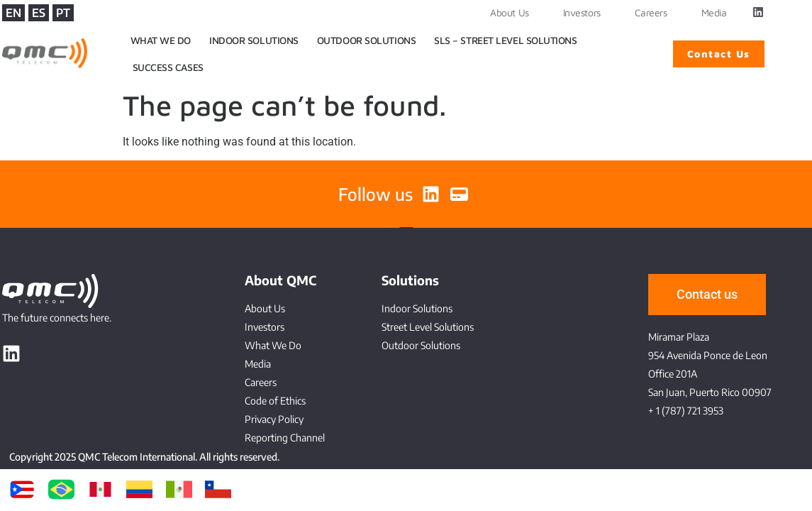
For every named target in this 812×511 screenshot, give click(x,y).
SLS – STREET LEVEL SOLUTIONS (505, 40)
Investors (582, 12)
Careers (651, 12)
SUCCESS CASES (168, 67)
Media (714, 12)
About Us (509, 12)
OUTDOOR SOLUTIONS (366, 40)
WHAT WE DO (161, 40)
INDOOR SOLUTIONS (254, 40)
